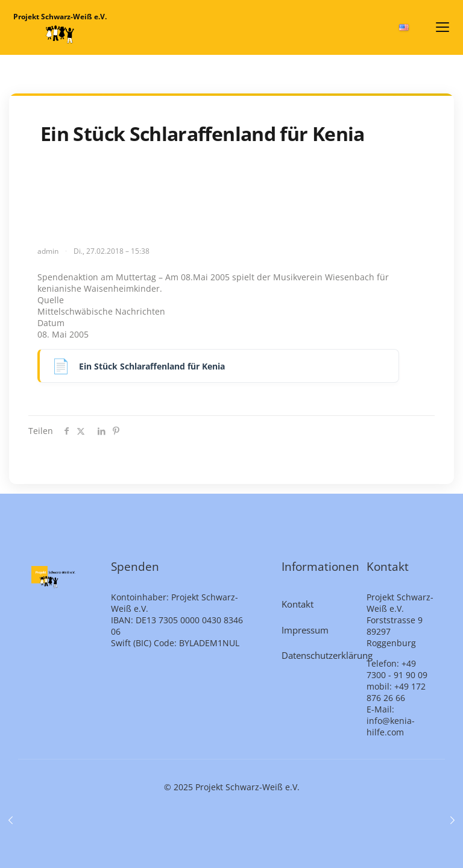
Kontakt (298, 604)
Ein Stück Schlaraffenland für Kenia (152, 366)
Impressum (305, 630)
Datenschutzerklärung (317, 655)
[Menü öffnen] (443, 27)
